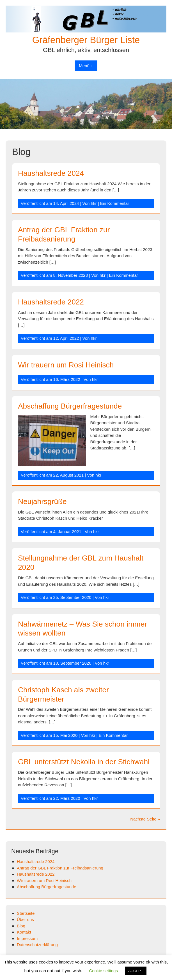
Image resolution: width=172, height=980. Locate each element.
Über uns (25, 919)
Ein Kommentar (115, 203)
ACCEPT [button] (136, 971)
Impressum (27, 938)
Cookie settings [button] (103, 971)
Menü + (86, 66)
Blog (21, 926)
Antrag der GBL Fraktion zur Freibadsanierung (60, 868)
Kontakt (24, 932)
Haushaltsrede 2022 (51, 302)
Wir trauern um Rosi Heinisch (66, 365)
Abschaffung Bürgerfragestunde (70, 406)
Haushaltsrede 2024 (51, 173)
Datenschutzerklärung (37, 945)
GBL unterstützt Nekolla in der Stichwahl (84, 762)
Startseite (26, 913)
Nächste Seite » (145, 819)
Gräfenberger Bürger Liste (86, 40)
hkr (94, 203)
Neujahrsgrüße (42, 501)
